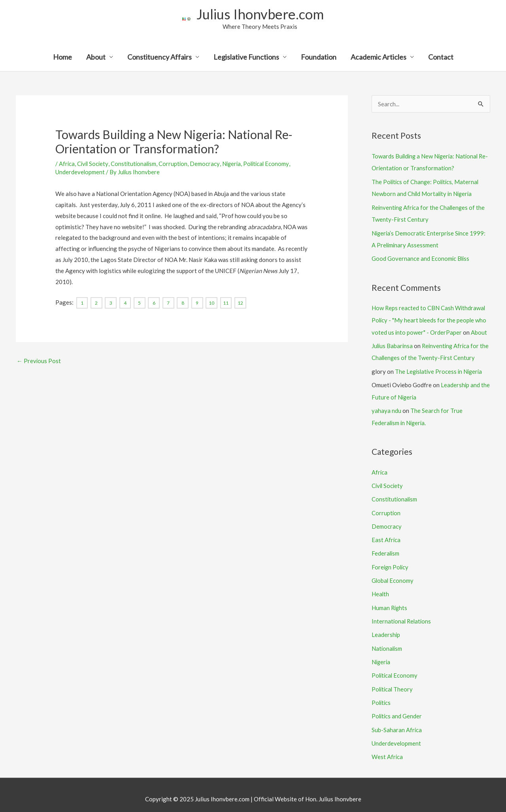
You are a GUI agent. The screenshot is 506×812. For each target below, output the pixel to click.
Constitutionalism (136, 164)
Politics (382, 695)
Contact (441, 58)
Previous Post (39, 361)
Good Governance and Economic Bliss (421, 257)
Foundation (319, 58)
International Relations (402, 615)
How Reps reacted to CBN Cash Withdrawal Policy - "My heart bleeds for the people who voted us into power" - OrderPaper (430, 318)
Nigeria (235, 164)
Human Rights (390, 602)
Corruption (176, 164)
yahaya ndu (386, 407)
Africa (67, 164)
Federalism (386, 548)
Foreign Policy (391, 561)
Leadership (386, 628)
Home (62, 58)
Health (380, 588)
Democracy (208, 164)
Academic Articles (379, 58)
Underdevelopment (80, 172)
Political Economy (271, 164)
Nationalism (387, 642)
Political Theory (393, 682)
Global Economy (393, 575)
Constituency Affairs (160, 58)
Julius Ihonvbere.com (260, 14)
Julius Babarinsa (393, 343)
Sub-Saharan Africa (397, 722)
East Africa (386, 535)
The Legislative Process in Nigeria (440, 369)
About (96, 58)
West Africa (387, 748)
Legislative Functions (246, 58)
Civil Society (94, 164)
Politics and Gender (397, 708)
